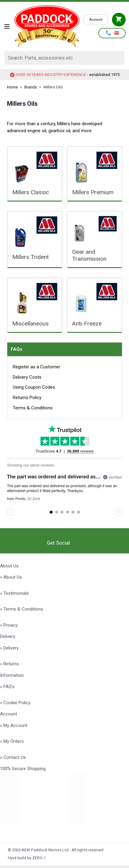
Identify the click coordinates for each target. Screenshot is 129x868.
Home (12, 87)
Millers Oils (53, 87)
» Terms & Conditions (22, 609)
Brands (31, 87)
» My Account (14, 725)
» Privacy (9, 625)
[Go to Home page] (47, 26)
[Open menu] (7, 26)
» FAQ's (7, 687)
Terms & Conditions (33, 408)
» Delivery (9, 648)
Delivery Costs (27, 377)
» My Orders (12, 741)
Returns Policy (27, 398)
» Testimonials (14, 593)
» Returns (9, 664)
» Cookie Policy (15, 703)
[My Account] (96, 20)
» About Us (11, 577)
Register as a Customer (37, 367)
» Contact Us (13, 757)
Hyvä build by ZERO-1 (27, 858)
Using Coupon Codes (34, 387)
